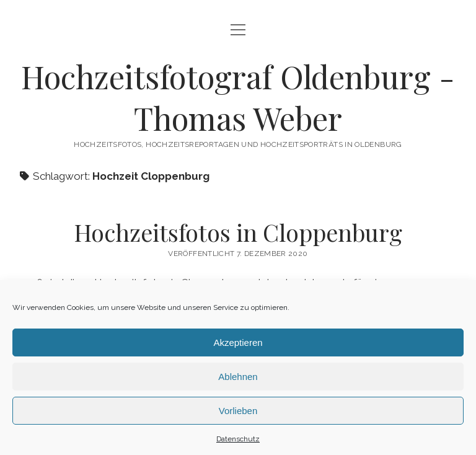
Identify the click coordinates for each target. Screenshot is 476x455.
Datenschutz (238, 439)
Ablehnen (238, 377)
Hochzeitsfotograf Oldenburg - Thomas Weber (238, 97)
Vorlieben (238, 411)
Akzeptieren (238, 342)
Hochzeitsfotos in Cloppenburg (238, 232)
